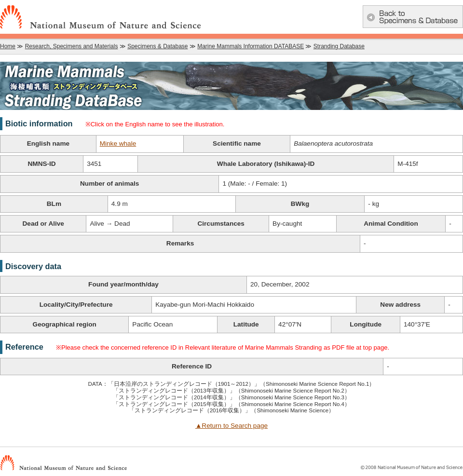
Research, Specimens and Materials (72, 46)
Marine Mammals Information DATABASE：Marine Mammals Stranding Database (231, 86)
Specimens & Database (157, 46)
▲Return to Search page (231, 426)
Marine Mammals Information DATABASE (251, 46)
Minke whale (118, 143)
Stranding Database (339, 46)
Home (8, 46)
